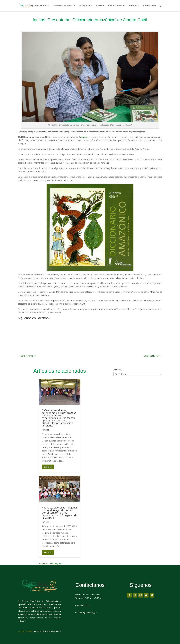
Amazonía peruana (63, 6)
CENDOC (100, 6)
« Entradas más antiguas (50, 563)
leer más (48, 467)
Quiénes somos (39, 6)
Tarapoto (83, 137)
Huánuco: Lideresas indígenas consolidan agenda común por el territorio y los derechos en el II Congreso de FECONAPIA (60, 513)
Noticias (45, 430)
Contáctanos (150, 6)
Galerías (133, 6)
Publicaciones (115, 6)
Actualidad (84, 6)
